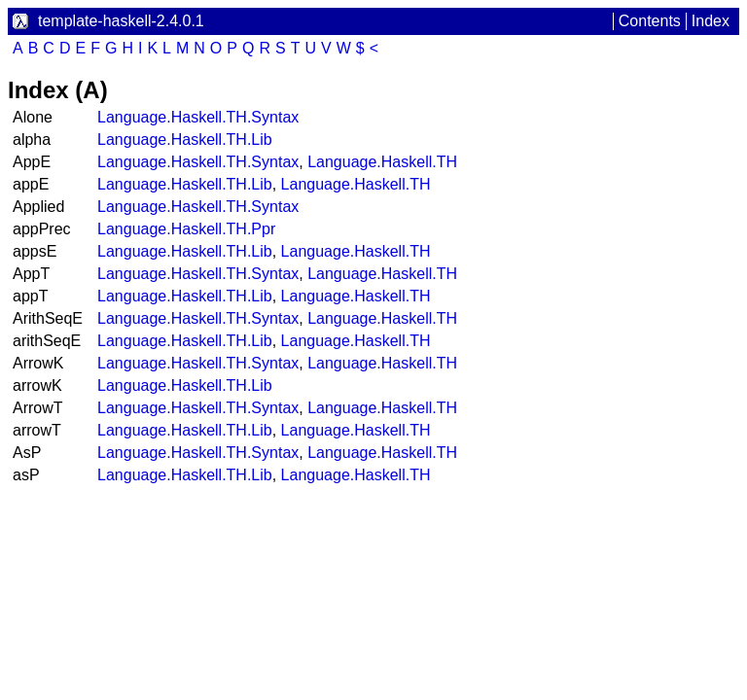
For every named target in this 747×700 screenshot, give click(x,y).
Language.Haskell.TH (382, 162)
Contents (650, 21)
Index (711, 21)
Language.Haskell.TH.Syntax (198, 117)
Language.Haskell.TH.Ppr (186, 229)
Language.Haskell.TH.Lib (185, 140)
